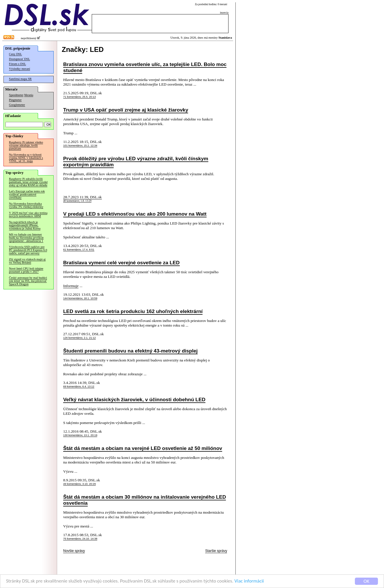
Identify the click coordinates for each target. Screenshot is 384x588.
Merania (29, 95)
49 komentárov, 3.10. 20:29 (79, 484)
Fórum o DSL (17, 64)
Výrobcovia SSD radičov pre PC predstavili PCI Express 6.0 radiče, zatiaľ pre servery (28, 250)
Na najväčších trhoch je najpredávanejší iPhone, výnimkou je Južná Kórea (25, 225)
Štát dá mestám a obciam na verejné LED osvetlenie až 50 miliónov (143, 448)
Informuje (71, 286)
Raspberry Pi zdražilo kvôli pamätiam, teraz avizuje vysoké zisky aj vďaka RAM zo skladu (28, 182)
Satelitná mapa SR (20, 79)
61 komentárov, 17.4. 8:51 (79, 250)
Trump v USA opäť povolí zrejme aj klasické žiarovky (126, 110)
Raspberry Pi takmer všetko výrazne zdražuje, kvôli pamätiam (26, 145)
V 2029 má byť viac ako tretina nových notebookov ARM (28, 214)
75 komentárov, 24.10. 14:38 (80, 539)
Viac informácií (249, 582)
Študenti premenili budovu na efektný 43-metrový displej (130, 351)
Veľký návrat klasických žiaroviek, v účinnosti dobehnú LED (134, 399)
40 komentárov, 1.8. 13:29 (77, 201)
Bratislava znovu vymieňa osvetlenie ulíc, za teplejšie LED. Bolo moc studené (145, 67)
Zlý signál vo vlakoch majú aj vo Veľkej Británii (27, 261)
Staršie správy (216, 551)
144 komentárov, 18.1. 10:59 (80, 298)
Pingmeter (15, 100)
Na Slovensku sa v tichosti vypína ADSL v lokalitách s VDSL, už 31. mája (26, 158)
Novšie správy (74, 551)
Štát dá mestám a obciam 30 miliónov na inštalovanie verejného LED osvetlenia (145, 500)
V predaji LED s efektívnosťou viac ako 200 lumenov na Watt (135, 214)
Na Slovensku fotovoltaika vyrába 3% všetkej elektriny (26, 205)
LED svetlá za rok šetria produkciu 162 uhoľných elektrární (133, 311)
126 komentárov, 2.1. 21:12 (79, 338)
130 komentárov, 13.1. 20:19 (80, 435)
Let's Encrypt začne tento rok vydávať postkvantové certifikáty (27, 194)
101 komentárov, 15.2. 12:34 (80, 146)
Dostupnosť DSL (19, 59)
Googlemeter (17, 105)
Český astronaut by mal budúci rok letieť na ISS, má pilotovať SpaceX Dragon (28, 281)
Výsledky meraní (19, 69)
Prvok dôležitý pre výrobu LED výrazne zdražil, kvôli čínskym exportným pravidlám (136, 162)
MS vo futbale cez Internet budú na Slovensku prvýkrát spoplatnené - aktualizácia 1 (26, 238)
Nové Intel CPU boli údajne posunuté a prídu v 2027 (26, 270)
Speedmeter (16, 95)
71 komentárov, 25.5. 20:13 (79, 97)
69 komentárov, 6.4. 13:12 (79, 387)
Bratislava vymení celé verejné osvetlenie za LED (121, 263)
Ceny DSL (15, 54)
